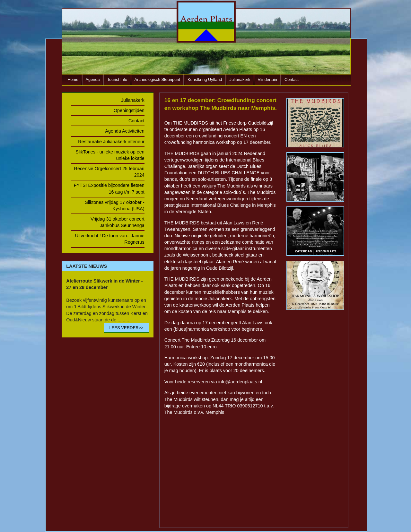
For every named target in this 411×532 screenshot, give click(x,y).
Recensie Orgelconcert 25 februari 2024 (109, 172)
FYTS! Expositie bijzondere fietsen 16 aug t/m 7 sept (109, 188)
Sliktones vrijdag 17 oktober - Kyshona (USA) (115, 205)
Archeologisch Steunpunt (157, 79)
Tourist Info (117, 79)
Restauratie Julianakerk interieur (111, 142)
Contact (292, 79)
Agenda (93, 79)
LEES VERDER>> (126, 328)
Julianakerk (240, 79)
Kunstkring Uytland (205, 79)
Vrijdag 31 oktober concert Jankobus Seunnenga (117, 222)
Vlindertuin (267, 79)
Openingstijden (129, 110)
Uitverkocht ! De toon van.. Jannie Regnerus (110, 239)
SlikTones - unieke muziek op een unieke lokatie (110, 155)
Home (73, 79)
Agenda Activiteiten (125, 131)
